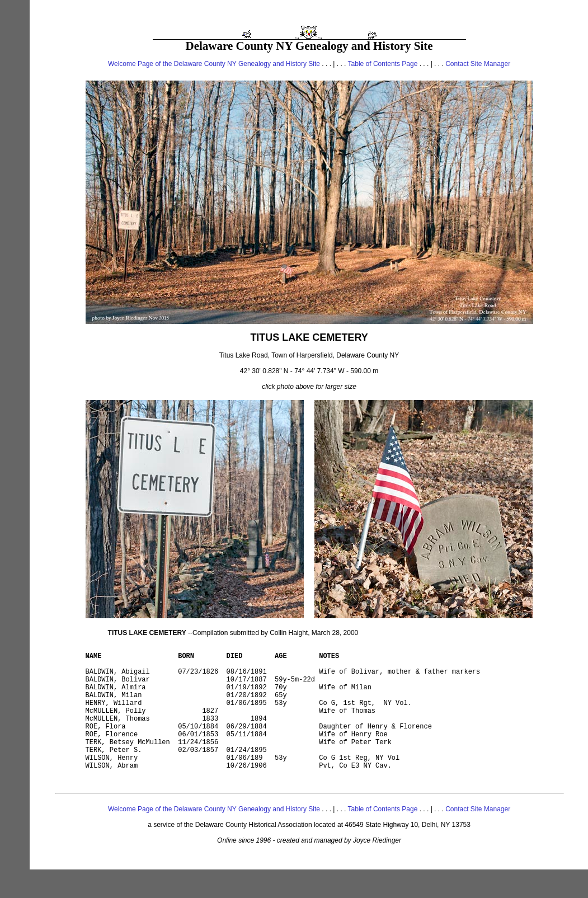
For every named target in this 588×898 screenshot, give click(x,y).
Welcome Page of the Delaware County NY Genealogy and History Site (214, 64)
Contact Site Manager (478, 64)
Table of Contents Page (383, 64)
